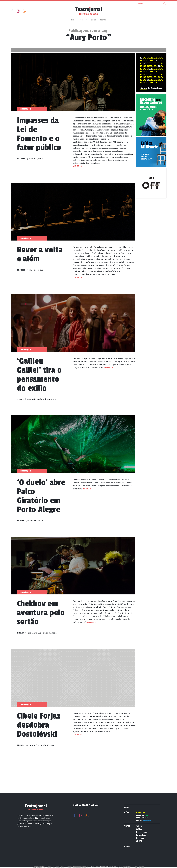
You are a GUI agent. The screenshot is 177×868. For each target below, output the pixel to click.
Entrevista (141, 835)
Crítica (144, 821)
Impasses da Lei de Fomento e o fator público (39, 134)
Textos (84, 20)
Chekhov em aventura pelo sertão (41, 613)
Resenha (140, 838)
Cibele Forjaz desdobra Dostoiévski (39, 725)
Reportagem (142, 832)
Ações (93, 20)
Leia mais (77, 166)
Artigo (139, 829)
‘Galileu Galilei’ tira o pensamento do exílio (39, 375)
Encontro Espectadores (142, 817)
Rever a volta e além (40, 254)
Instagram (18, 11)
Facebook (12, 11)
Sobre (74, 20)
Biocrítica (141, 813)
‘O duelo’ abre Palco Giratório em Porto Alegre (41, 496)
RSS (24, 11)
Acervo (103, 20)
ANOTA (139, 841)
